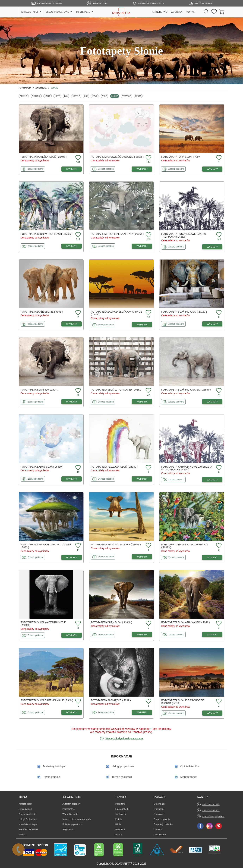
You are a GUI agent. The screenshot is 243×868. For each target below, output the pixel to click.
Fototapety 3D (122, 809)
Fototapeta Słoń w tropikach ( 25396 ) (47, 234)
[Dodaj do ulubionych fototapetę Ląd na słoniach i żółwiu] (78, 546)
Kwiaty (120, 819)
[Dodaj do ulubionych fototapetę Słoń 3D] (78, 391)
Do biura (159, 829)
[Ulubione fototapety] (214, 12)
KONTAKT (191, 12)
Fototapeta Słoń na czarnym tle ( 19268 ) (43, 624)
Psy (87, 96)
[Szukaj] (206, 12)
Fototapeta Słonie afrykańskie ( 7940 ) (47, 700)
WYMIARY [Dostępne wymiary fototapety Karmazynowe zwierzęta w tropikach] (212, 480)
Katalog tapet (25, 804)
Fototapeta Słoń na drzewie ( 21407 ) (116, 545)
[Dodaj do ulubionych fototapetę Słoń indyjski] (218, 313)
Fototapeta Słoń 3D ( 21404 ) (39, 390)
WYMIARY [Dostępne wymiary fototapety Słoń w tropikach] (72, 246)
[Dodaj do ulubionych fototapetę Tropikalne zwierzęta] (218, 546)
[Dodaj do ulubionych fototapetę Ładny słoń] (78, 468)
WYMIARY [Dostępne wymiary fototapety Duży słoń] (142, 635)
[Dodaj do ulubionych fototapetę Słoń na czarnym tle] (78, 623)
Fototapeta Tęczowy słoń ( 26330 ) (114, 467)
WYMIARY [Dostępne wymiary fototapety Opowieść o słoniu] (142, 169)
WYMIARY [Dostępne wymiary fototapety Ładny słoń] (72, 479)
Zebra (139, 96)
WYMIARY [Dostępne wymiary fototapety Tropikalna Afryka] (142, 246)
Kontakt (23, 834)
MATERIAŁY (177, 12)
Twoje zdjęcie (26, 809)
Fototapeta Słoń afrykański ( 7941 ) (185, 622)
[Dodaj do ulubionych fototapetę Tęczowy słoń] (148, 468)
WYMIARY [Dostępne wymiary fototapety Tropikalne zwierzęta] (212, 557)
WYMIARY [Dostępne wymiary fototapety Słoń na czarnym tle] (72, 635)
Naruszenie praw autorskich (77, 819)
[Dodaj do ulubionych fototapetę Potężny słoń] (78, 158)
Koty (58, 96)
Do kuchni (159, 809)
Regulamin (68, 829)
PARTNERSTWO (159, 12)
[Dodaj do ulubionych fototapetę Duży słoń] (148, 623)
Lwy (67, 96)
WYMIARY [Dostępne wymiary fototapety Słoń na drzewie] (142, 557)
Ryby (105, 96)
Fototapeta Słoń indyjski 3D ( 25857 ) (186, 390)
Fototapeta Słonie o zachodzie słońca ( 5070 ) (183, 702)
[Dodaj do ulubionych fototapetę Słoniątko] (148, 701)
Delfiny (24, 96)
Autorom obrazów (71, 804)
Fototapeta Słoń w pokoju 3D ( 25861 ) (117, 390)
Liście (120, 824)
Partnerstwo (69, 809)
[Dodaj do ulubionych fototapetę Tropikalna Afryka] (148, 235)
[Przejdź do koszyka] (222, 12)
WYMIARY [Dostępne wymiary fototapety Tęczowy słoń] (142, 479)
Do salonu (159, 814)
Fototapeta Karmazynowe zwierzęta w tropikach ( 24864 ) (187, 468)
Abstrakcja (120, 814)
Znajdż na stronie (27, 814)
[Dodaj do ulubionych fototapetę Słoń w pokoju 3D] (148, 391)
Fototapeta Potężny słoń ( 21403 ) (44, 157)
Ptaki (95, 96)
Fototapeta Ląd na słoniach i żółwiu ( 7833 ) (46, 546)
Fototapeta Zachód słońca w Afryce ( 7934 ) (116, 313)
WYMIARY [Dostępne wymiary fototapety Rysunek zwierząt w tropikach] (212, 247)
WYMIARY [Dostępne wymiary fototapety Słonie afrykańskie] (72, 712)
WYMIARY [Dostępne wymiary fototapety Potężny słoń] (72, 169)
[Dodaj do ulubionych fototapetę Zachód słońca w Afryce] (148, 313)
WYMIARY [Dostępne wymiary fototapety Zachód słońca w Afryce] (142, 325)
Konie (48, 96)
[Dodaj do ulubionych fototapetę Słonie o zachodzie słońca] (218, 701)
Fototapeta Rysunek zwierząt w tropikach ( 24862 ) (184, 235)
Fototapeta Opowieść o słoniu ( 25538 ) (117, 157)
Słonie (115, 96)
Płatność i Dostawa (28, 829)
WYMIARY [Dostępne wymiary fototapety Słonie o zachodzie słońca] (212, 713)
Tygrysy (127, 96)
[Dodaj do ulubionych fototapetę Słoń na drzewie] (148, 546)
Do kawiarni (160, 834)
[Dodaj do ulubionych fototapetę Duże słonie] (78, 313)
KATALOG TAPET (30, 12)
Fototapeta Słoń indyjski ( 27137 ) (184, 312)
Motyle (77, 96)
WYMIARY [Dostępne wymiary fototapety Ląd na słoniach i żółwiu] (72, 557)
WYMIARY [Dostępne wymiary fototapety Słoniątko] (142, 712)
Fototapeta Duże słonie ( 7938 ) (42, 312)
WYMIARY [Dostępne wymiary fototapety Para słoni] (212, 169)
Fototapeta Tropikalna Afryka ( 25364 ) (117, 234)
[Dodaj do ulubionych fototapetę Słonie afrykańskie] (78, 701)
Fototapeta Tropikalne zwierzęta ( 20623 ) (185, 546)
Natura (120, 834)
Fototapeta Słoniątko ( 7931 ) (111, 700)
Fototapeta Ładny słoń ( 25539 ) (42, 467)
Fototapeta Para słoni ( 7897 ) (181, 157)
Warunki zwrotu (70, 814)
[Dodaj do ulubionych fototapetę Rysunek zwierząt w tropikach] (218, 235)
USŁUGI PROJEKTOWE (57, 12)
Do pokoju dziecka (163, 824)
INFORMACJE (83, 12)
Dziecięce (120, 829)
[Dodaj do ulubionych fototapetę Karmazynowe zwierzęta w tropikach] (218, 468)
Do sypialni (160, 804)
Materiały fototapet (28, 824)
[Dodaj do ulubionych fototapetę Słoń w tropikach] (78, 235)
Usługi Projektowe (28, 819)
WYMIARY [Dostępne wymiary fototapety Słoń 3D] (72, 402)
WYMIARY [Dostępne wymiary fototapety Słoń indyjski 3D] (212, 402)
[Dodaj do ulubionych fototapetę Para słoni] (218, 158)
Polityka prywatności (73, 824)
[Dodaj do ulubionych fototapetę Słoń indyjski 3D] (218, 391)
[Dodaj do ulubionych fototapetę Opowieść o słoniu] (148, 158)
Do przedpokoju (162, 819)
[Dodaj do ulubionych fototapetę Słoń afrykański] (218, 623)
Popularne (120, 804)
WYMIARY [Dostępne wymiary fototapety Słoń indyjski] (212, 324)
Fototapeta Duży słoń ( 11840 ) (111, 622)
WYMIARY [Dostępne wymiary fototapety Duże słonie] (72, 324)
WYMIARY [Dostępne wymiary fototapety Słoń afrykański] (212, 635)
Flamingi (37, 96)
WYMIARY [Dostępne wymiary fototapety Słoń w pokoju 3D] (142, 402)
